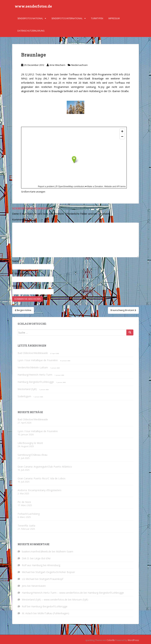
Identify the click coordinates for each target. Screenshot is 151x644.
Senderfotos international (67, 18)
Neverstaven (39, 586)
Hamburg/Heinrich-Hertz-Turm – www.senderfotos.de (52, 593)
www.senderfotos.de (33, 6)
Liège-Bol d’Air (43, 558)
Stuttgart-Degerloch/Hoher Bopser (55, 572)
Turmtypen (97, 18)
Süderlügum (24, 396)
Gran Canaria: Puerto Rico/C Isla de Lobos (42, 478)
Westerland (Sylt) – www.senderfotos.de (45, 600)
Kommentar (20, 220)
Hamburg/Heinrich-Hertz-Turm (35, 375)
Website (17, 286)
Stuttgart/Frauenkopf (51, 579)
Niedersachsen (79, 65)
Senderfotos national (30, 18)
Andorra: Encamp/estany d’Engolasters (40, 490)
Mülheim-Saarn (65, 551)
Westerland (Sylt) (27, 389)
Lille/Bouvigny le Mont (30, 443)
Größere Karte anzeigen (33, 192)
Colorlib (111, 640)
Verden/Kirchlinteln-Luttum (33, 367)
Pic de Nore (24, 502)
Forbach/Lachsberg (29, 514)
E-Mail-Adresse (22, 273)
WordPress (133, 640)
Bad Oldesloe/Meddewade (33, 353)
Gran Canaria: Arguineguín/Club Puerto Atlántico (45, 467)
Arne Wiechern (57, 65)
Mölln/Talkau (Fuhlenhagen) (53, 613)
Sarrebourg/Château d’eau (32, 455)
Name (17, 261)
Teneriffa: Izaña (26, 526)
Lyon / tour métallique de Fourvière (38, 360)
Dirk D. (26, 558)
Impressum (114, 18)
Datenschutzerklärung (31, 31)
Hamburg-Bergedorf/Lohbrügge (36, 382)
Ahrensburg (54, 565)
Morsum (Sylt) (80, 600)
